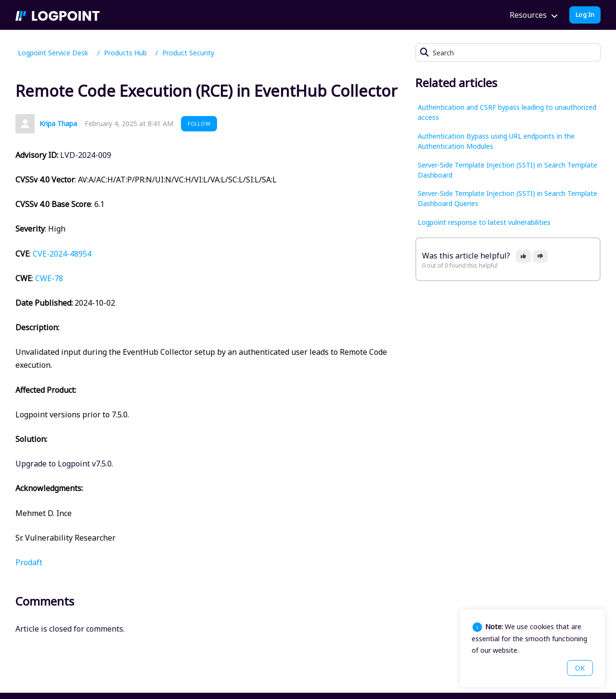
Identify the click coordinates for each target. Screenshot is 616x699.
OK (580, 668)
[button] (523, 256)
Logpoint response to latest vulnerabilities (484, 222)
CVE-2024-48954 (62, 254)
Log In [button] (585, 14)
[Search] (508, 52)
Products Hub (125, 53)
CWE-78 (49, 278)
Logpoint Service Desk (53, 53)
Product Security (188, 53)
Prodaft (29, 562)
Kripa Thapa (58, 123)
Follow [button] (199, 123)
